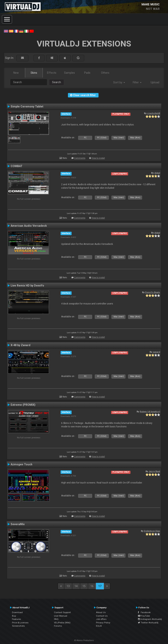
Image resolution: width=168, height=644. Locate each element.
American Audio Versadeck (29, 226)
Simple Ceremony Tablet (27, 106)
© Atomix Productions (84, 640)
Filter (137, 82)
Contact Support (62, 612)
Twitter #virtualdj (148, 623)
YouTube (144, 616)
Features (16, 619)
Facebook (144, 612)
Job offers (101, 619)
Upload (155, 82)
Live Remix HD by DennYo (27, 286)
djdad (157, 173)
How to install (98, 158)
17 (100, 586)
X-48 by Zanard (21, 345)
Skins (34, 73)
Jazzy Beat (154, 471)
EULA (99, 626)
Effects (52, 73)
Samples (69, 73)
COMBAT (17, 166)
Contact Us (102, 616)
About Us (101, 612)
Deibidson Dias (152, 531)
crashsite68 (154, 113)
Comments (80, 158)
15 (84, 586)
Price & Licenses (20, 623)
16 (92, 586)
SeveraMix (18, 524)
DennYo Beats (153, 292)
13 (68, 586)
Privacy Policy (103, 623)
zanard (156, 352)
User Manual (61, 616)
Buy (14, 616)
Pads (87, 73)
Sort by (119, 82)
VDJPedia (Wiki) (62, 623)
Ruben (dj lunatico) (150, 412)
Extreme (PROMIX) (23, 405)
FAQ (56, 619)
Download (17, 612)
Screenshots (18, 626)
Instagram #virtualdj (150, 619)
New (16, 73)
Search (57, 82)
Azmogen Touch (21, 464)
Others (105, 73)
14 (76, 586)
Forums (58, 626)
